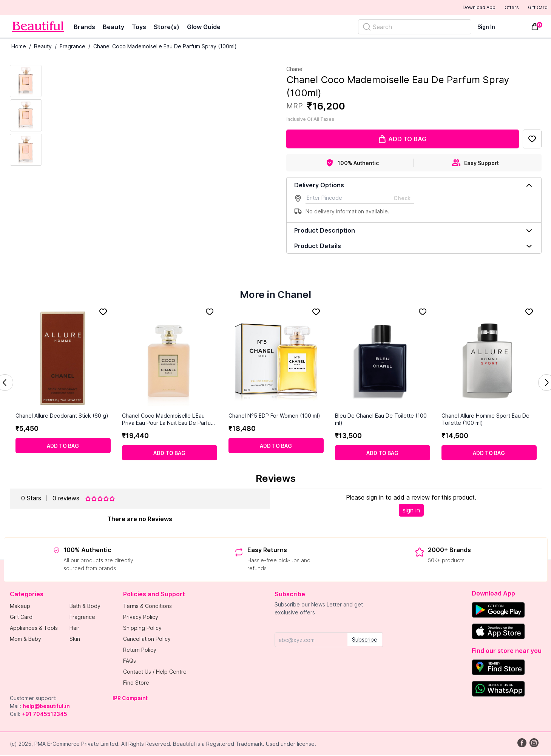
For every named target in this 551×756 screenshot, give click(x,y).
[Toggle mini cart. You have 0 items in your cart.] (535, 28)
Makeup (20, 607)
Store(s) (167, 28)
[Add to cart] (63, 446)
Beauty (113, 28)
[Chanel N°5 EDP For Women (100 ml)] (276, 359)
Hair (74, 629)
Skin (75, 640)
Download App (458, 8)
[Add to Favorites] (532, 140)
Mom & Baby (25, 640)
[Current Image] (26, 82)
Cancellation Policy (147, 640)
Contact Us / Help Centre (155, 672)
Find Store (136, 683)
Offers (499, 8)
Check (402, 199)
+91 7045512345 (45, 715)
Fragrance (73, 47)
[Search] (415, 28)
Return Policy (140, 650)
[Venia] (38, 27)
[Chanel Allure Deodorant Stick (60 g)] (63, 359)
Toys (139, 28)
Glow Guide (204, 28)
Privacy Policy (141, 618)
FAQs (130, 661)
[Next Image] (26, 116)
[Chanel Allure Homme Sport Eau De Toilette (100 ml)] (489, 359)
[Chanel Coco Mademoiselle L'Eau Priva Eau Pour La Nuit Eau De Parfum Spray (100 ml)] (170, 359)
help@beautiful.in (46, 707)
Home (19, 47)
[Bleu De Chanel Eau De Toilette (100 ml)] (383, 359)
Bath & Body (85, 607)
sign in (411, 511)
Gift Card (532, 8)
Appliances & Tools (34, 629)
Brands (84, 28)
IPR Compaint (130, 699)
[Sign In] (491, 27)
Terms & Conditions (147, 607)
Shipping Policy (142, 629)
